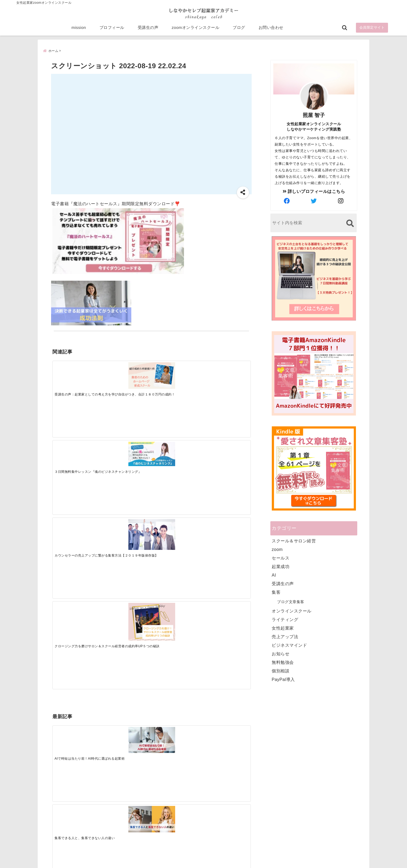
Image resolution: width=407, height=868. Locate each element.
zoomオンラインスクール (195, 30)
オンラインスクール (292, 611)
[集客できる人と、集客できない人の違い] (126, 459)
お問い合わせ (271, 30)
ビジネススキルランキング (286, 805)
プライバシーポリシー (232, 856)
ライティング (285, 620)
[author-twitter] (314, 201)
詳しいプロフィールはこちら (314, 191)
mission (79, 30)
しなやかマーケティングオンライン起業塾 (190, 863)
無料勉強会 (283, 662)
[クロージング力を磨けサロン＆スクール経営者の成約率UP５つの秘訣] (225, 379)
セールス (281, 558)
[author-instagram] (341, 201)
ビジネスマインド (289, 645)
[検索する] (350, 223)
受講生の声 (148, 30)
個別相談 (281, 671)
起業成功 (281, 567)
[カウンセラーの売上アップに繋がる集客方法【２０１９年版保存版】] (176, 376)
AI (274, 575)
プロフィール (112, 30)
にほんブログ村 (276, 829)
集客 (276, 592)
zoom (277, 549)
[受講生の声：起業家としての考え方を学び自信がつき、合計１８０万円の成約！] (77, 374)
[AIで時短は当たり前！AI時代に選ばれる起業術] (77, 459)
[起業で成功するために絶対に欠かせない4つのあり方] (176, 459)
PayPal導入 (283, 679)
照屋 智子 (314, 115)
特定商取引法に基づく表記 (179, 856)
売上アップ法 (285, 637)
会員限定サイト (372, 30)
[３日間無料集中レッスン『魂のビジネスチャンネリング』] (126, 373)
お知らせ (281, 654)
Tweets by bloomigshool (178, 732)
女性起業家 (283, 628)
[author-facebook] (287, 201)
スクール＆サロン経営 (294, 541)
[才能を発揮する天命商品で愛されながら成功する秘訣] (225, 459)
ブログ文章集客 (291, 602)
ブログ (239, 30)
